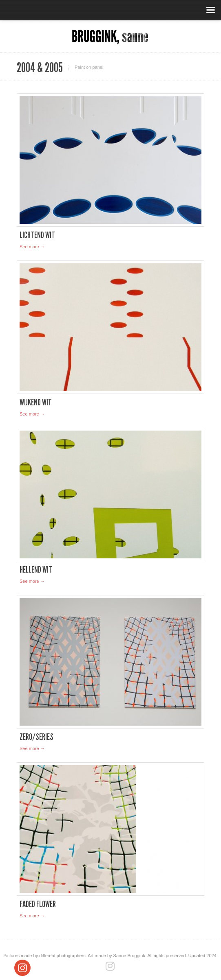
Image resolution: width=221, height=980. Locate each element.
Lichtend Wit (37, 235)
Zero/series (36, 737)
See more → (32, 247)
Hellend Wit (36, 570)
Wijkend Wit (36, 402)
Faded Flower (38, 904)
